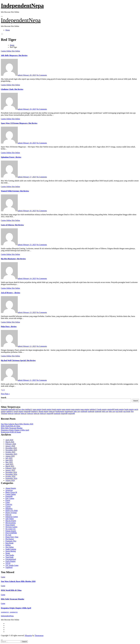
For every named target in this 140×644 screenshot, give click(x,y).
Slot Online (16, 51)
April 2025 (9, 464)
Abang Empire (11, 488)
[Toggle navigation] (2, 16)
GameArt (9, 504)
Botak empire (44, 411)
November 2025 (11, 450)
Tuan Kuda (9, 557)
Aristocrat (9, 490)
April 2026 (9, 440)
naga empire (37, 409)
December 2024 (11, 472)
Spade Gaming (11, 549)
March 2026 (10, 442)
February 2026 (11, 444)
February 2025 (11, 468)
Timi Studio (10, 555)
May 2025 (9, 462)
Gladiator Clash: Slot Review (12, 89)
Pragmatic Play (11, 541)
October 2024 (10, 476)
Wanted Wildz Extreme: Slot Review (15, 191)
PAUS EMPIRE (11, 533)
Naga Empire (10, 525)
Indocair (11, 413)
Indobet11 (35, 411)
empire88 (4, 409)
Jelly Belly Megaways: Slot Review (14, 55)
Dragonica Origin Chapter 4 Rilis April (15, 430)
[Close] (2, 640)
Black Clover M (11, 492)
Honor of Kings (11, 513)
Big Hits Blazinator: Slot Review (13, 259)
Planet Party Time (12, 537)
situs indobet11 (27, 409)
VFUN (8, 563)
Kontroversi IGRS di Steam (11, 432)
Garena (8, 506)
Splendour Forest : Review (11, 157)
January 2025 (10, 470)
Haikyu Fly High (11, 511)
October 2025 (10, 452)
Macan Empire (11, 521)
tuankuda (57, 413)
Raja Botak (9, 543)
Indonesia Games (12, 517)
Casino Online (6, 51)
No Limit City (11, 529)
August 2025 (10, 456)
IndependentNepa (22, 6)
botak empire (47, 409)
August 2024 (10, 480)
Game (8, 502)
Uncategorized (11, 559)
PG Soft (8, 535)
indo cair (77, 411)
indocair (52, 411)
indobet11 (93, 409)
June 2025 (9, 460)
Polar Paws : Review (9, 327)
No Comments (42, 75)
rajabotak (84, 411)
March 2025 (10, 466)
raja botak (119, 411)
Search (4, 398)
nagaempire (69, 411)
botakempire (60, 411)
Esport (8, 500)
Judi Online (10, 519)
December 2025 (11, 448)
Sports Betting (11, 551)
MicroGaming (11, 523)
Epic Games (10, 498)
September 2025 (11, 454)
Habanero (9, 509)
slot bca (18, 409)
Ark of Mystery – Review (11, 293)
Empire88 (9, 496)
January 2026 (10, 446)
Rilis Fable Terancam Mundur (12, 428)
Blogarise (28, 636)
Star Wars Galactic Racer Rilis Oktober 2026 (17, 424)
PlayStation (10, 539)
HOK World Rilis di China (11, 426)
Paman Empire (11, 531)
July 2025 (9, 458)
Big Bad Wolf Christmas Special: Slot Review (18, 360)
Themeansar (39, 636)
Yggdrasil (9, 567)
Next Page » (5, 394)
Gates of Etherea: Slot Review (12, 225)
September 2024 (11, 478)
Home (8, 30)
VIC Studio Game (12, 565)
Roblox (8, 545)
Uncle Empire (10, 561)
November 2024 (11, 474)
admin (12, 75)
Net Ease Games (11, 527)
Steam (8, 553)
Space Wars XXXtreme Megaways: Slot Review (19, 123)
